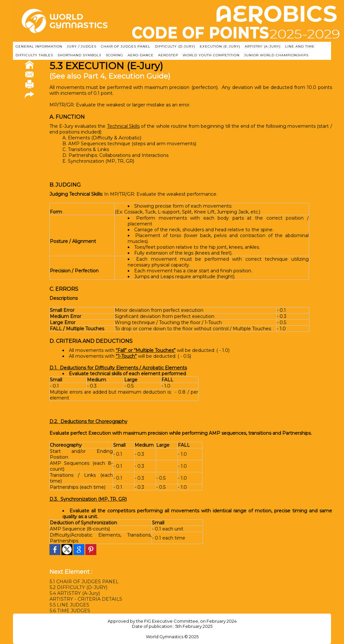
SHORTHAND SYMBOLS (79, 55)
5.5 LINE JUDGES (69, 605)
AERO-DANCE (141, 55)
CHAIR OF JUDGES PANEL (126, 46)
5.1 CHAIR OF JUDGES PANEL (84, 582)
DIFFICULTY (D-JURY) (175, 46)
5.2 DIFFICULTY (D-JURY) (78, 587)
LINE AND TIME (300, 46)
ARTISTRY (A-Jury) (263, 46)
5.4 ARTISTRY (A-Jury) (74, 593)
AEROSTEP (168, 55)
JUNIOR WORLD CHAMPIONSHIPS (276, 55)
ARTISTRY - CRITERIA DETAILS (85, 599)
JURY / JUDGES (82, 46)
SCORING (114, 55)
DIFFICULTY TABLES (34, 55)
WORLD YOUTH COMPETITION (211, 55)
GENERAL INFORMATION (39, 46)
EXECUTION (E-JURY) (220, 46)
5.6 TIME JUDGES (69, 611)
